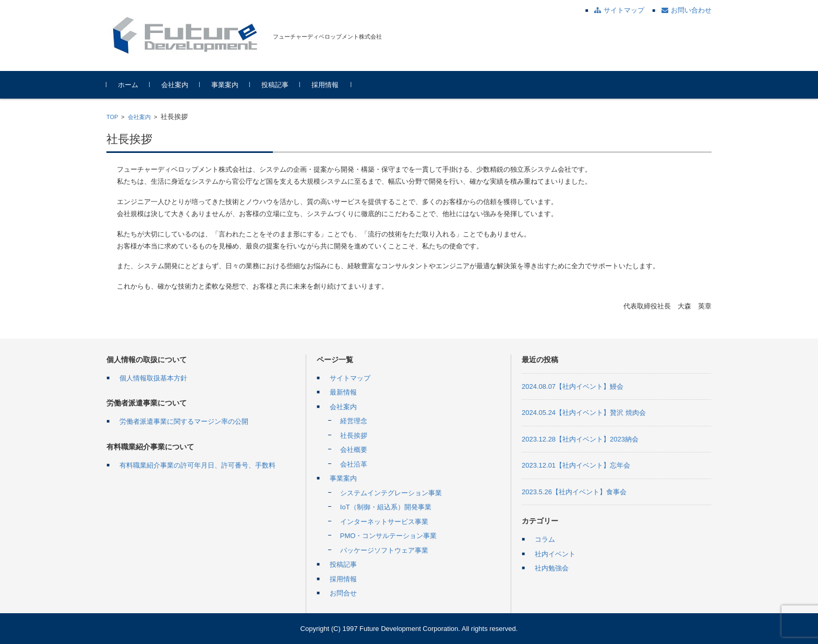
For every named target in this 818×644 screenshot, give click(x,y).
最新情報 (343, 392)
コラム (545, 539)
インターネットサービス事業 (384, 522)
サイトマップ (350, 378)
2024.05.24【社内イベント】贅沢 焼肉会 (584, 413)
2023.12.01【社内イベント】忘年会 (576, 465)
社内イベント (555, 554)
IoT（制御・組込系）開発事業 (386, 507)
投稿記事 (275, 85)
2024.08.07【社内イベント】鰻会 (573, 386)
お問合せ (343, 593)
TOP (112, 117)
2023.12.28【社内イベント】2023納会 (580, 439)
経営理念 (354, 421)
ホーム (128, 85)
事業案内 (225, 85)
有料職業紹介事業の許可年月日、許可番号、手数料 (197, 465)
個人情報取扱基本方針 (153, 378)
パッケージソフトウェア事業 (384, 550)
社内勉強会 (552, 568)
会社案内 (175, 85)
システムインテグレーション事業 (391, 493)
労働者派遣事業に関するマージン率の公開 (184, 421)
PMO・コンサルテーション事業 (389, 536)
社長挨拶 (354, 436)
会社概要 (354, 450)
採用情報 (325, 85)
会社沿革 (354, 464)
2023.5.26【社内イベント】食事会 (574, 492)
